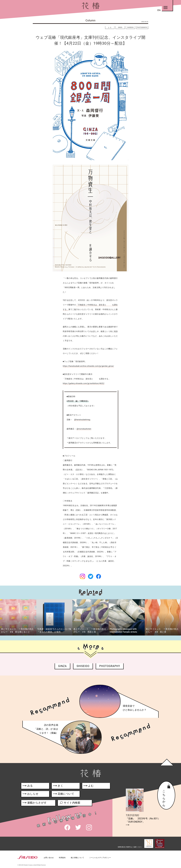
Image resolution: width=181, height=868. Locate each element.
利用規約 (62, 858)
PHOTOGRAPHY (142, 27)
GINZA (120, 27)
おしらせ (34, 794)
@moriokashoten (84, 429)
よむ (110, 27)
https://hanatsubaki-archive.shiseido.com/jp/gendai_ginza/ (88, 366)
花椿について (65, 794)
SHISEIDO (130, 27)
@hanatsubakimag (82, 420)
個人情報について (77, 858)
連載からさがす (35, 803)
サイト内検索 (70, 803)
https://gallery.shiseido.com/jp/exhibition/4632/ (84, 383)
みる (28, 786)
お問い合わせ (49, 858)
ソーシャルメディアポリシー (100, 858)
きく (58, 786)
